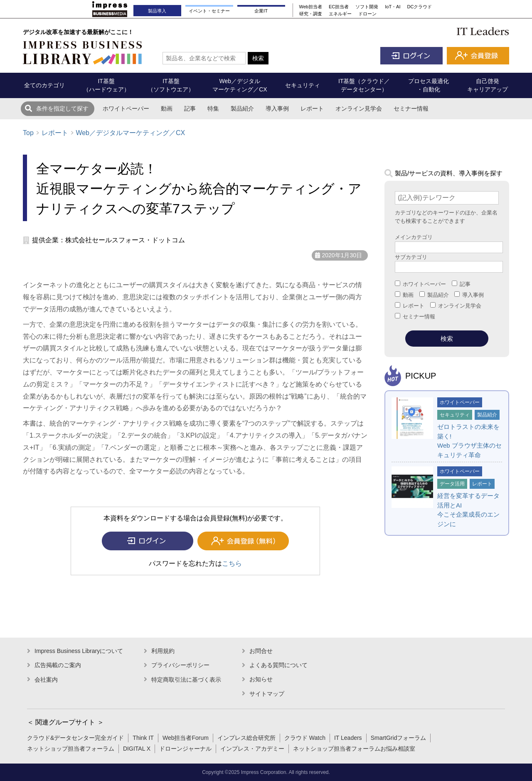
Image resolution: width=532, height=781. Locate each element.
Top (28, 133)
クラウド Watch (305, 738)
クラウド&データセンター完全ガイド (75, 738)
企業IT (261, 11)
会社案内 (46, 680)
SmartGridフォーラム (399, 738)
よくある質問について (278, 665)
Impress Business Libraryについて (79, 651)
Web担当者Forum (186, 738)
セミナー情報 (411, 108)
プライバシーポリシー (180, 665)
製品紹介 (242, 108)
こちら (232, 563)
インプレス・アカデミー (252, 749)
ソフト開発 (367, 7)
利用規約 (163, 651)
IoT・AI (393, 7)
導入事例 (277, 108)
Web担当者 (311, 7)
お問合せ (261, 651)
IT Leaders (348, 738)
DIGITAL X (137, 749)
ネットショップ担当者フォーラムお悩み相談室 (354, 749)
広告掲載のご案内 (58, 665)
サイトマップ (267, 694)
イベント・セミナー (209, 11)
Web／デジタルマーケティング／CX (130, 133)
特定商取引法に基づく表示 (186, 680)
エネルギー (340, 14)
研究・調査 (311, 14)
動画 (167, 108)
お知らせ (261, 679)
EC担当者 (339, 7)
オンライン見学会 (359, 108)
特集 (213, 108)
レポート (312, 108)
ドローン (367, 14)
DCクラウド (420, 7)
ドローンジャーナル (185, 749)
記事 (190, 108)
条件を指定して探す (62, 108)
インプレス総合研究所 (246, 738)
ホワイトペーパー (126, 108)
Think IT (143, 738)
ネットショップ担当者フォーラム (71, 749)
